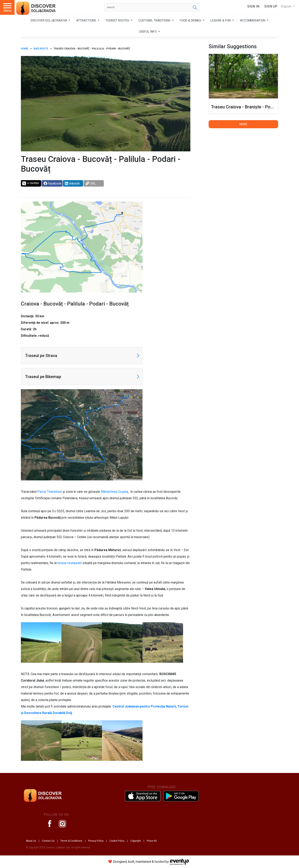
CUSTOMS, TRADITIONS (155, 20)
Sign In (253, 6)
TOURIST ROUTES (118, 20)
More (243, 124)
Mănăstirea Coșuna (114, 492)
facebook (53, 183)
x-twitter (31, 183)
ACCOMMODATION (253, 20)
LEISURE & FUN (221, 20)
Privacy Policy (96, 841)
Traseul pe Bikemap (43, 377)
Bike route (41, 49)
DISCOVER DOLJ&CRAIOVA (49, 20)
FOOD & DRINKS (191, 20)
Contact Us (48, 841)
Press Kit (152, 841)
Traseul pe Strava (41, 356)
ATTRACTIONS (87, 20)
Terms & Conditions (71, 841)
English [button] (287, 6)
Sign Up (271, 6)
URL (91, 183)
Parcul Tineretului (50, 492)
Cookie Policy (117, 841)
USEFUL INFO (148, 32)
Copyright (136, 841)
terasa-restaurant (70, 563)
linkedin (72, 183)
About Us (31, 841)
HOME (25, 49)
